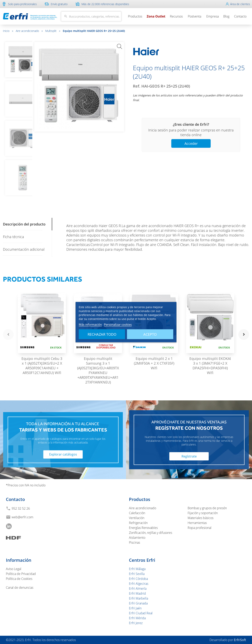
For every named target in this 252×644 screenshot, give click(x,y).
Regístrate (189, 456)
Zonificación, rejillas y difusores (151, 533)
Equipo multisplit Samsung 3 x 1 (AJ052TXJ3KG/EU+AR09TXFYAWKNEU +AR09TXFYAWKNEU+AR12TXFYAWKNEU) (98, 370)
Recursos (176, 16)
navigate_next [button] (244, 334)
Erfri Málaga (137, 569)
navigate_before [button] (8, 334)
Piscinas (134, 542)
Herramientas (197, 523)
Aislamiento (137, 538)
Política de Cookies (19, 579)
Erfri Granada (138, 603)
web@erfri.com (22, 517)
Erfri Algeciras (139, 584)
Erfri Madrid (137, 593)
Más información (90, 324)
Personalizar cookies (118, 324)
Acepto (150, 334)
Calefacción (137, 513)
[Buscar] (91, 16)
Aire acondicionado (29, 31)
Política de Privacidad (21, 574)
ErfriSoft (240, 640)
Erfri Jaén (135, 608)
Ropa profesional (200, 528)
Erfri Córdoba (138, 579)
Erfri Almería (138, 589)
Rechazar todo (102, 334)
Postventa (195, 16)
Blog (226, 16)
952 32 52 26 (21, 508)
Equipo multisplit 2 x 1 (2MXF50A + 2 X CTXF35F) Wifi (154, 363)
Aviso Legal (14, 569)
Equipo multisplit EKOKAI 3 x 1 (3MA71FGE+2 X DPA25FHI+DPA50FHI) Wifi (210, 366)
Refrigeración (138, 523)
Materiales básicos (201, 518)
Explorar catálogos (63, 455)
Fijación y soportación (203, 513)
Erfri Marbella (139, 598)
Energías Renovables (143, 528)
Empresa (213, 16)
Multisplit (53, 31)
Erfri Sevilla (137, 574)
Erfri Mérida (137, 618)
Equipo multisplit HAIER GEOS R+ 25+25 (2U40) (94, 31)
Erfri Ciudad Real (141, 613)
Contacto (240, 16)
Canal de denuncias (20, 588)
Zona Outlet (156, 16)
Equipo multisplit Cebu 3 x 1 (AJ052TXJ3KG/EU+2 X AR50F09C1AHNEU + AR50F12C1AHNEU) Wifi (42, 366)
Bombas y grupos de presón (207, 508)
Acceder (191, 143)
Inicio (8, 31)
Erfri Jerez (136, 623)
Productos (135, 16)
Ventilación (137, 518)
